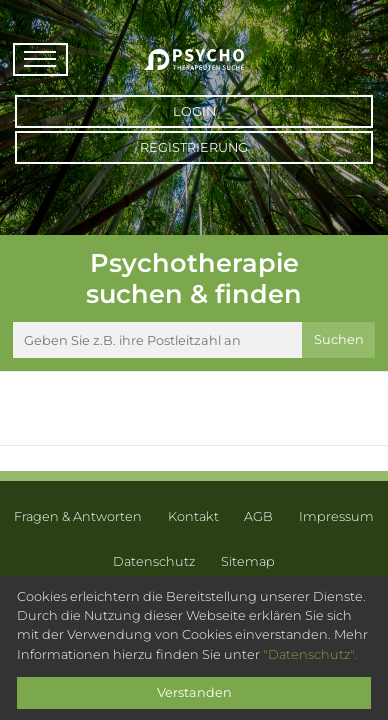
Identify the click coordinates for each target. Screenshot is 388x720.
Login (194, 111)
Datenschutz (154, 561)
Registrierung (194, 147)
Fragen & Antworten (78, 516)
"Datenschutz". (310, 654)
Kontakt (193, 516)
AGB (258, 516)
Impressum (336, 516)
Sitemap (248, 561)
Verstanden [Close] (194, 692)
